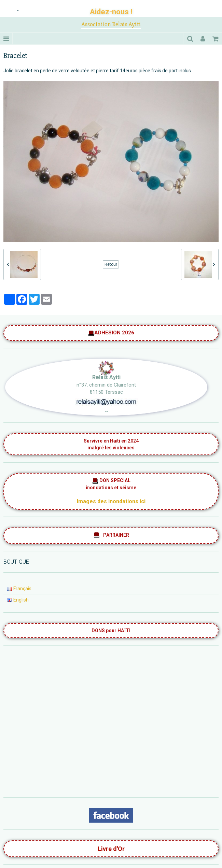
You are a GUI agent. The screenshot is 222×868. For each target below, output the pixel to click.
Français (19, 589)
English (18, 600)
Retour (111, 264)
